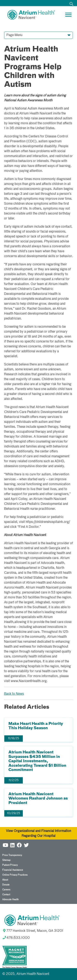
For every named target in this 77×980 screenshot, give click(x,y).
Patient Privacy (10, 865)
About (5, 880)
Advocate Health (10, 900)
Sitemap (6, 860)
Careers (6, 890)
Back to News (14, 694)
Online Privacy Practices (15, 875)
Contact (6, 895)
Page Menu (14, 35)
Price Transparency (12, 855)
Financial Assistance (13, 870)
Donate (6, 885)
